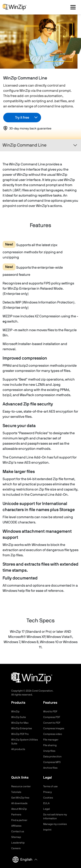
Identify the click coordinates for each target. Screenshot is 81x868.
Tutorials (16, 792)
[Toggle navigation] (75, 145)
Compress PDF (52, 717)
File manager (51, 740)
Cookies (48, 798)
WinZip (15, 712)
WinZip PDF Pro (20, 734)
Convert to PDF (52, 723)
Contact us (18, 831)
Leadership (18, 843)
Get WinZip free (20, 798)
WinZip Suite (19, 717)
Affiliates (16, 826)
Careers (16, 848)
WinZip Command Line (25, 145)
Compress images (54, 728)
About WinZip (19, 809)
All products (18, 749)
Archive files (50, 768)
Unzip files (49, 751)
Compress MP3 (52, 762)
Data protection (52, 757)
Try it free (22, 118)
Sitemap (16, 837)
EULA (46, 803)
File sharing (50, 745)
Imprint (47, 830)
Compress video (53, 734)
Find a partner (19, 820)
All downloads (19, 803)
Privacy (48, 792)
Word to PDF (50, 712)
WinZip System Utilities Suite (25, 742)
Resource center (21, 786)
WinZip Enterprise (22, 728)
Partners (16, 815)
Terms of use (50, 786)
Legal (47, 809)
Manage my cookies (55, 824)
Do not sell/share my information (55, 816)
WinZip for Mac (20, 723)
